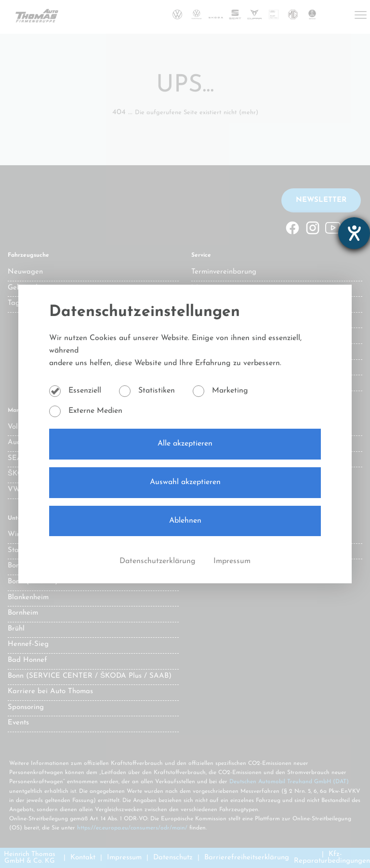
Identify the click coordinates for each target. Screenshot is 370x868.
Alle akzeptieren (185, 444)
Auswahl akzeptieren (185, 482)
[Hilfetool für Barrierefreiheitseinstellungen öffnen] (354, 233)
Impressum (232, 561)
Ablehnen (185, 521)
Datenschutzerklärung (159, 561)
